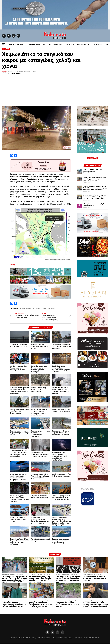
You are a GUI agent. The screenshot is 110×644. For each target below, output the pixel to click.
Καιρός (39, 309)
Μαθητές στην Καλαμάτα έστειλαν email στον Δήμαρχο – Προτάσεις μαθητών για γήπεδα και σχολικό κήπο (95, 179)
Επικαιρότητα (58, 44)
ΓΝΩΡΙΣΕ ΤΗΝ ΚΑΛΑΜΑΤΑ (17, 44)
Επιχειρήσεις (96, 44)
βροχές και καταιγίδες (28, 309)
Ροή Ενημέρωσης (83, 44)
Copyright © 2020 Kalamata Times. (87, 638)
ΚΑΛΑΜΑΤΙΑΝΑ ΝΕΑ (34, 44)
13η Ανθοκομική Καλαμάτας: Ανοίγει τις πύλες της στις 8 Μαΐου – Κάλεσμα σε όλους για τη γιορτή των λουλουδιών (94, 197)
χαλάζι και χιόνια (49, 309)
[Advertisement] (55, 91)
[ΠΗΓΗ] (12, 265)
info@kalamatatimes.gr (41, 638)
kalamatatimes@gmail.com (62, 638)
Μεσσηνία (46, 44)
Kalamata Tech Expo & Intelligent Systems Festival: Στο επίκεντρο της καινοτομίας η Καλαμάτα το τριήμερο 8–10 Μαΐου (95, 188)
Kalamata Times (16, 73)
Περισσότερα (70, 44)
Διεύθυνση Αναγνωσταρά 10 (20, 638)
